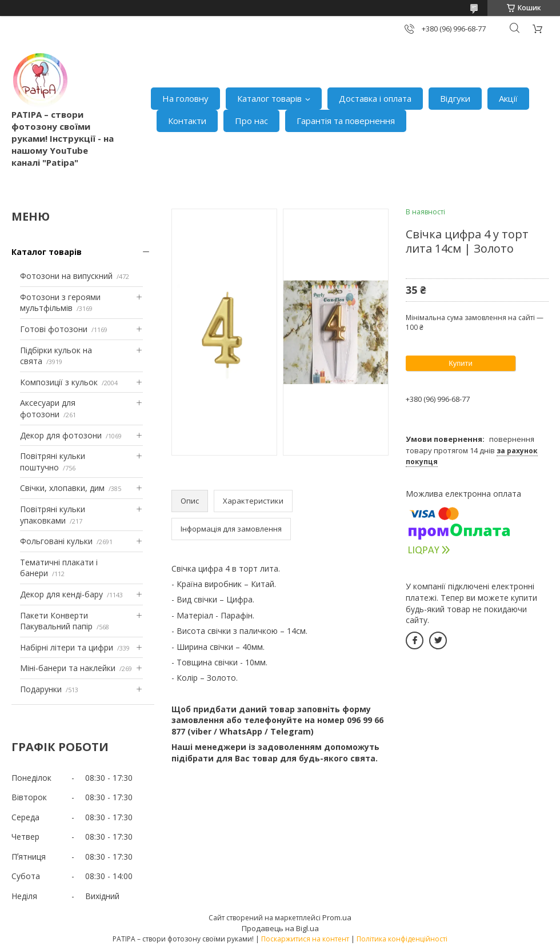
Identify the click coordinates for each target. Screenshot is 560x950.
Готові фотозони (54, 329)
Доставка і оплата (375, 98)
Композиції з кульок (59, 382)
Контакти (187, 121)
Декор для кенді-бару (61, 594)
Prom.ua (337, 917)
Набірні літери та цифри (67, 647)
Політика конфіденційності (402, 939)
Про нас (251, 121)
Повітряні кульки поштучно (53, 462)
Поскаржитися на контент (305, 939)
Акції (508, 98)
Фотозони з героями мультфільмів (60, 303)
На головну (185, 98)
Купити (461, 363)
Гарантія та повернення (346, 121)
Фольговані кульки (56, 541)
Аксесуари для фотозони (48, 408)
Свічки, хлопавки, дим (62, 488)
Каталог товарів (269, 98)
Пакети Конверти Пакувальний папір (56, 621)
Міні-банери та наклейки (68, 668)
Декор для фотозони (61, 435)
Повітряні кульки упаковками (53, 515)
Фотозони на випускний (66, 276)
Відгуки (455, 98)
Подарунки (41, 689)
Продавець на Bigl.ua (280, 928)
